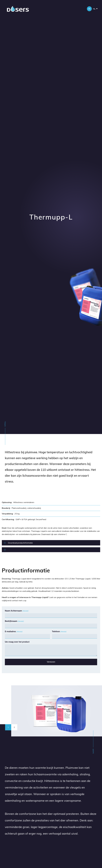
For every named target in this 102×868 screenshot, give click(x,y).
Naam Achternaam (17, 611)
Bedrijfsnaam (14, 621)
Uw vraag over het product (17, 642)
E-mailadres (14, 632)
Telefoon (59, 632)
